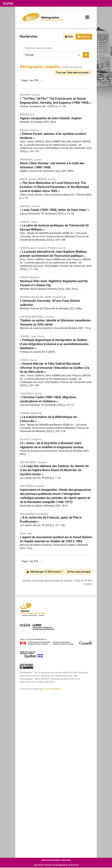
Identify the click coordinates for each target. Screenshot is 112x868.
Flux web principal (79, 572)
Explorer (84, 37)
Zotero (47, 689)
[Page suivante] (42, 81)
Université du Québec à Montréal (56, 860)
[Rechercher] (86, 55)
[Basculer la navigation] (87, 17)
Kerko (57, 689)
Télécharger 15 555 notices (44, 572)
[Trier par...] (73, 73)
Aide (69, 37)
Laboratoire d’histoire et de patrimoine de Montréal (56, 865)
